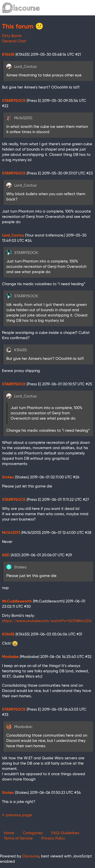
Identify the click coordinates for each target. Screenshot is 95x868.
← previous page (17, 815)
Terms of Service (18, 838)
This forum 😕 (23, 27)
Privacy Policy (53, 838)
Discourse (31, 856)
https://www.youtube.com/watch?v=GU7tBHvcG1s (47, 621)
